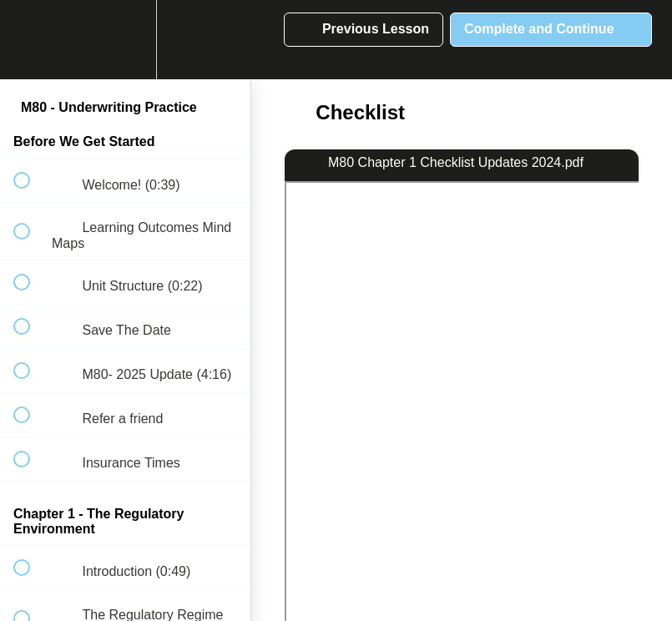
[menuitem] (125, 40)
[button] (31, 40)
